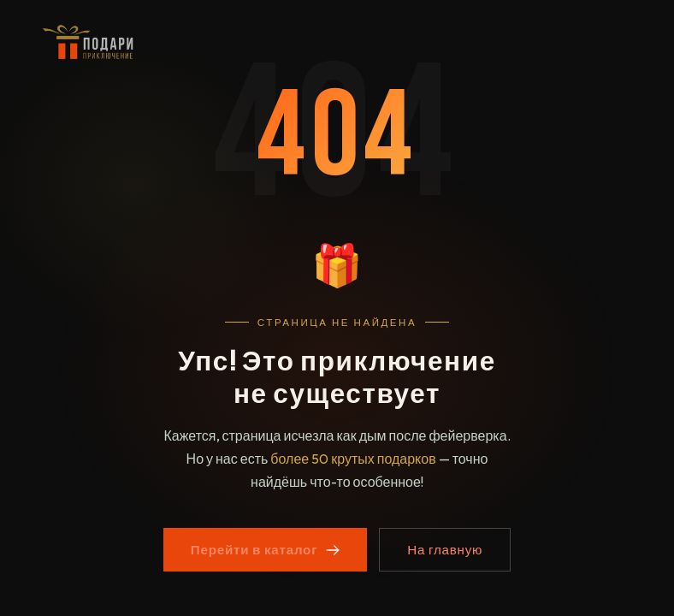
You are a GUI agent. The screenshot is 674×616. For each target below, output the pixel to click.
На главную (445, 550)
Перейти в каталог (265, 550)
